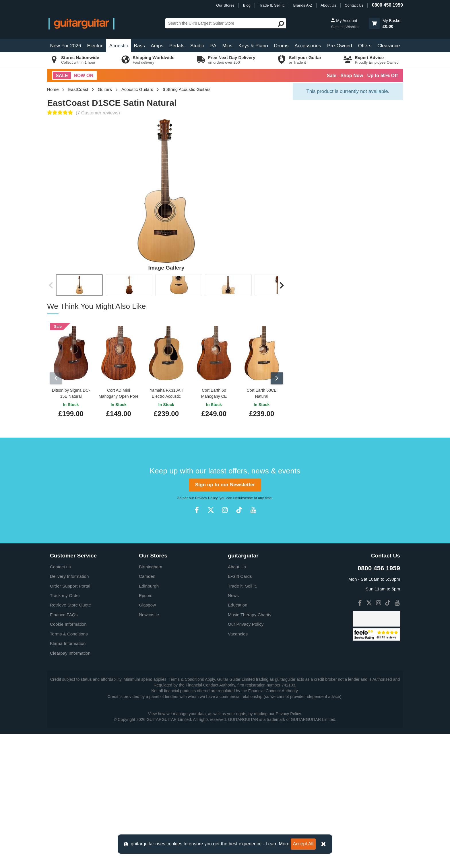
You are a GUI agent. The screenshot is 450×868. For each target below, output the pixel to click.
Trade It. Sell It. (272, 5)
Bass (139, 46)
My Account (344, 21)
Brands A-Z (303, 5)
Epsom (146, 730)
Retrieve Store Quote (70, 739)
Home (53, 89)
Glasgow (147, 739)
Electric (95, 46)
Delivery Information (69, 711)
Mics (227, 46)
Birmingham (151, 701)
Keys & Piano (253, 46)
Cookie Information (68, 759)
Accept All (303, 844)
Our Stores (225, 5)
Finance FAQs (64, 749)
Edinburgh (149, 720)
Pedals (177, 46)
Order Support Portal (70, 720)
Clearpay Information (70, 787)
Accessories (308, 46)
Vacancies (238, 768)
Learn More (278, 844)
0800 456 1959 (387, 5)
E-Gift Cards (240, 711)
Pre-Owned (340, 46)
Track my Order (65, 730)
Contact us (60, 701)
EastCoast (78, 89)
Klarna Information (68, 778)
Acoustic (119, 46)
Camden (147, 711)
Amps (157, 46)
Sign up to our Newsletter (225, 619)
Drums (281, 46)
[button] (374, 23)
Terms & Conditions (69, 768)
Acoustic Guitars (137, 89)
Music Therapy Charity (250, 749)
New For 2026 (66, 46)
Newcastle (149, 749)
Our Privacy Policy (246, 759)
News (233, 730)
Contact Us (354, 5)
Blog (247, 5)
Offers (365, 46)
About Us (328, 5)
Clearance (389, 46)
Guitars (105, 89)
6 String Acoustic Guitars (187, 89)
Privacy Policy (206, 632)
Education (238, 739)
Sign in (337, 27)
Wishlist (352, 27)
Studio (197, 46)
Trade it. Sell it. (242, 720)
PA (213, 46)
